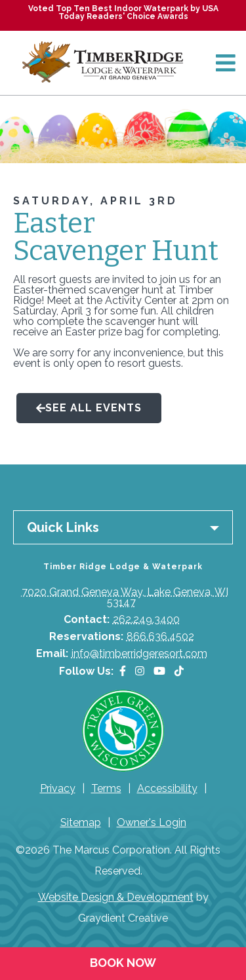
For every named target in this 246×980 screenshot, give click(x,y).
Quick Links (63, 527)
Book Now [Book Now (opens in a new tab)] (123, 963)
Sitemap (81, 822)
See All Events (89, 408)
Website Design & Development (116, 897)
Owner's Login (152, 822)
